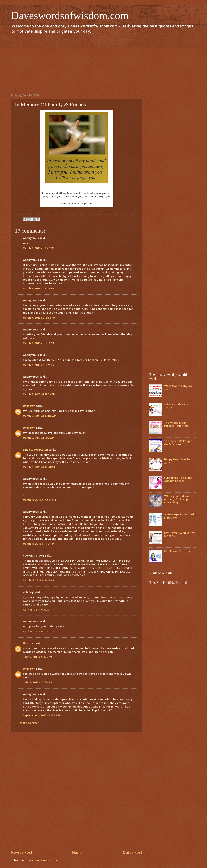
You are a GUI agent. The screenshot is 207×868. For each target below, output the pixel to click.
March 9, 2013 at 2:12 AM (39, 438)
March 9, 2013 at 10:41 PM (39, 467)
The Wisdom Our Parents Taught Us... (177, 424)
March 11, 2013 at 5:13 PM (38, 580)
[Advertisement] (104, 63)
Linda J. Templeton (35, 450)
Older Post (132, 852)
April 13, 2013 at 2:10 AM (38, 631)
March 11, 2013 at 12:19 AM (39, 500)
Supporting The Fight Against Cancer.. (178, 479)
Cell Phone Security (177, 551)
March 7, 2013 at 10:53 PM (39, 318)
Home (77, 852)
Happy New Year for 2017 (177, 461)
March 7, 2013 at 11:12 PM (38, 343)
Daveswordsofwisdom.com (70, 15)
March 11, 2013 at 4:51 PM (39, 544)
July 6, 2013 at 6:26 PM (37, 657)
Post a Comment (30, 723)
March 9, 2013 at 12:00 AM (40, 416)
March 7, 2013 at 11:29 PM (39, 365)
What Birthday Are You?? (176, 406)
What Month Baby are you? (178, 388)
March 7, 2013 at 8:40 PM (39, 248)
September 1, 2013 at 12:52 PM (42, 715)
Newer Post (22, 852)
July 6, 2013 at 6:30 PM (37, 682)
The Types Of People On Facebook (178, 443)
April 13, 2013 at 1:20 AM (38, 610)
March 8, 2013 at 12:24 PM (39, 394)
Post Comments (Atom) (44, 860)
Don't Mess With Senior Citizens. (180, 534)
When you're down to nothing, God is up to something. (179, 499)
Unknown (29, 406)
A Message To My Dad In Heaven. (179, 516)
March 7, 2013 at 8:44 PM (38, 288)
